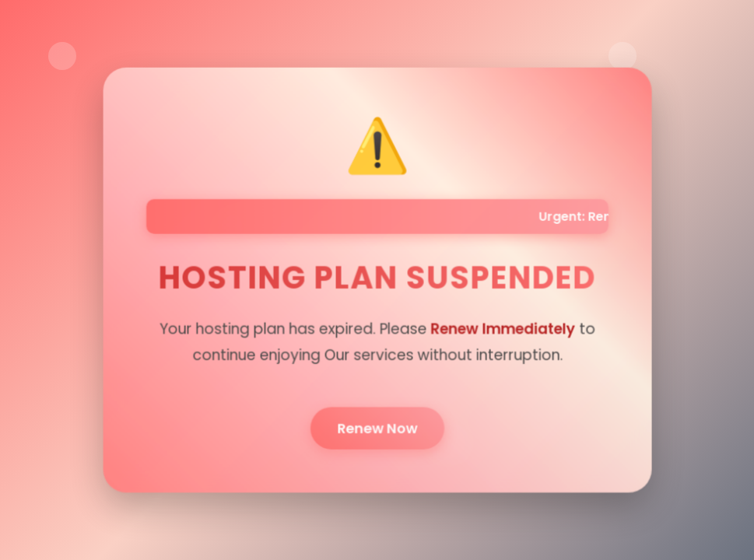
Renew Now (377, 425)
